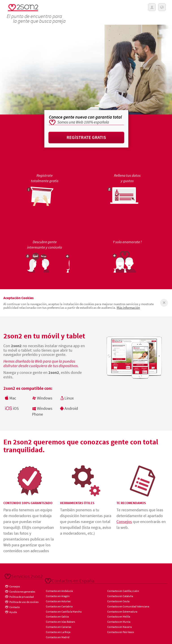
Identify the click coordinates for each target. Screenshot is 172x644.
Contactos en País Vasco (121, 632)
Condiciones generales (20, 591)
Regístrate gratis (86, 137)
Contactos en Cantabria (59, 606)
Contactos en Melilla (119, 616)
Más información (128, 308)
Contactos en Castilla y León (123, 591)
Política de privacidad (19, 596)
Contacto (12, 607)
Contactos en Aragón (58, 596)
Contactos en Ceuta (118, 601)
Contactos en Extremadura (122, 612)
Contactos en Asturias (58, 601)
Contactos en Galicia (57, 616)
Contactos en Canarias (59, 627)
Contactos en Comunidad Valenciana (128, 606)
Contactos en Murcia (119, 622)
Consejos (124, 522)
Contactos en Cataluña (120, 596)
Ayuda (11, 611)
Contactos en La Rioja (58, 632)
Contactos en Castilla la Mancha (64, 612)
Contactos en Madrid (58, 637)
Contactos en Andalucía (59, 591)
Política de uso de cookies (21, 601)
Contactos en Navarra (119, 627)
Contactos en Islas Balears (60, 622)
